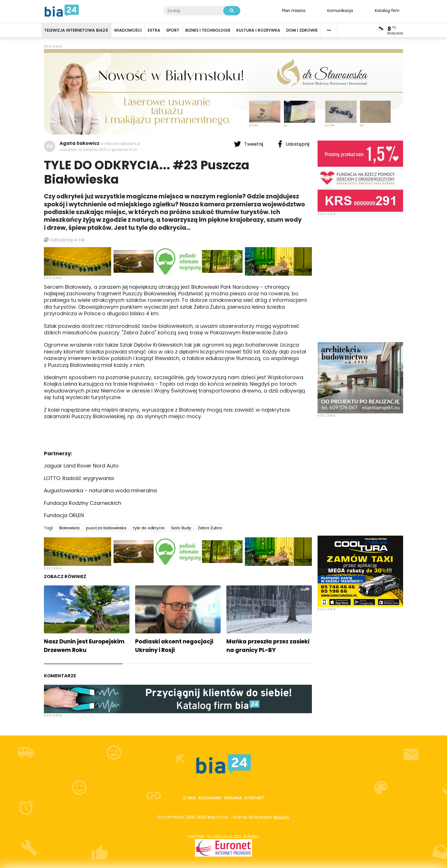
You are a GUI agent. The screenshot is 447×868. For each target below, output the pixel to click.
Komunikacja (340, 10)
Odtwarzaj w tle (64, 240)
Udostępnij (294, 144)
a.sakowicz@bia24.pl (120, 144)
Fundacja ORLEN (64, 515)
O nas (189, 798)
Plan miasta (294, 10)
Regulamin (210, 798)
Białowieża (69, 528)
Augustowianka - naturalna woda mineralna (100, 490)
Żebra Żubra (210, 528)
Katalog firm (387, 10)
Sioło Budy (181, 528)
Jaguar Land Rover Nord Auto (81, 466)
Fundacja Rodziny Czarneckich (83, 503)
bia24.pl (282, 817)
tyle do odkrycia (149, 528)
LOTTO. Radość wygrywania (79, 478)
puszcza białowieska (106, 528)
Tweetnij (249, 144)
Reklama (233, 798)
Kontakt (255, 798)
